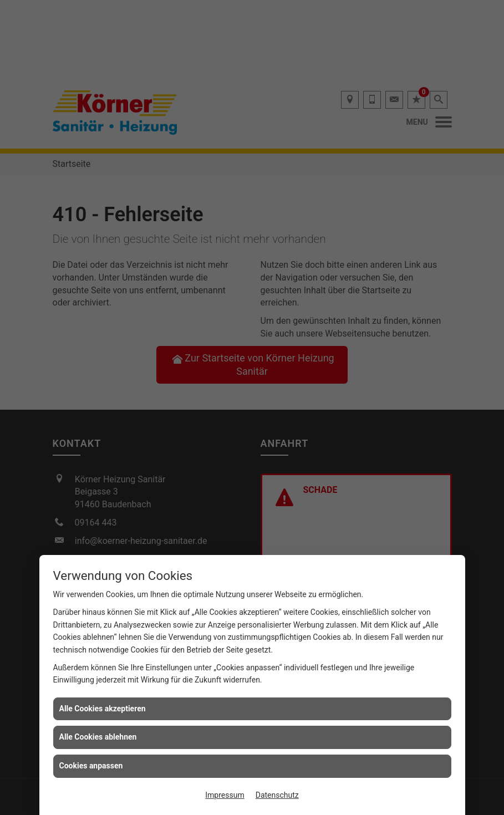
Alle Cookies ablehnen (98, 737)
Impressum (225, 795)
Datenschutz (277, 795)
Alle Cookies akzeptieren (103, 709)
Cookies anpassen (91, 766)
